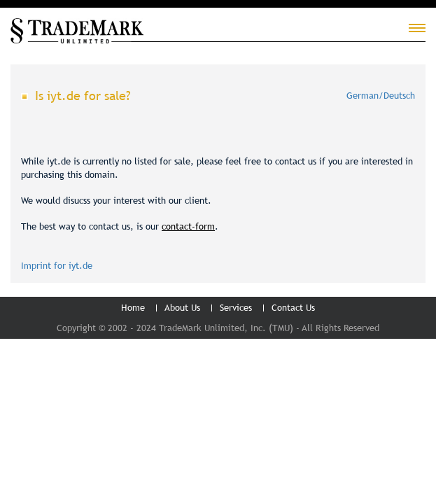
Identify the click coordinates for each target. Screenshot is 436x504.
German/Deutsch (381, 95)
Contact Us (293, 307)
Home (133, 307)
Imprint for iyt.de (57, 265)
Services (236, 307)
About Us (182, 307)
